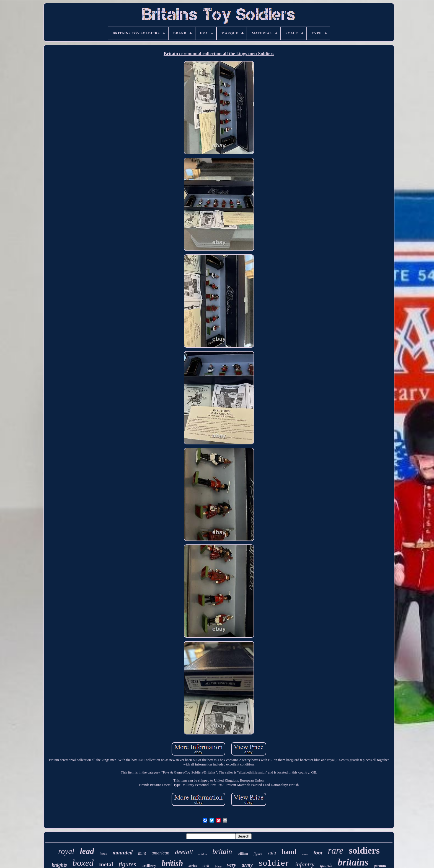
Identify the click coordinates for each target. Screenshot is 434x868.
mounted (123, 852)
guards (326, 865)
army (247, 865)
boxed (83, 863)
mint (142, 853)
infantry (305, 864)
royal (66, 851)
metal (106, 864)
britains (353, 862)
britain (222, 852)
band (289, 852)
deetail (184, 852)
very (232, 865)
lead (87, 851)
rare (336, 851)
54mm (218, 866)
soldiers (364, 850)
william (243, 854)
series (193, 866)
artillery (149, 866)
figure (258, 853)
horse (103, 854)
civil (206, 866)
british (172, 863)
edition (203, 854)
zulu (272, 853)
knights (59, 865)
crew (305, 854)
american (160, 853)
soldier (274, 864)
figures (127, 864)
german (380, 866)
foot (318, 853)
